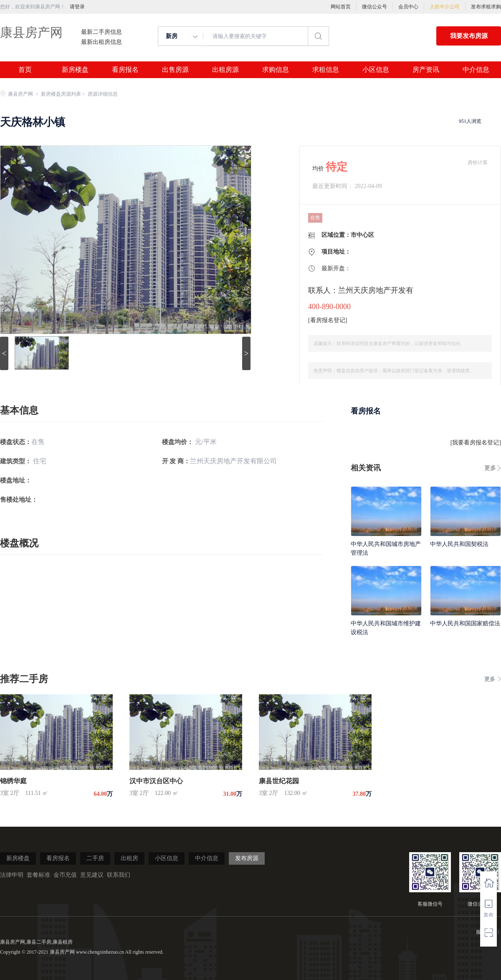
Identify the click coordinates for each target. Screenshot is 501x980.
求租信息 (326, 70)
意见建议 (92, 875)
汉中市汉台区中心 (156, 781)
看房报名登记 (328, 320)
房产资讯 (426, 70)
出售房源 (175, 70)
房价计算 (478, 162)
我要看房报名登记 (476, 443)
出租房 (129, 858)
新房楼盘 (75, 70)
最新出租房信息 (101, 42)
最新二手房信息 (101, 32)
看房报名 (125, 70)
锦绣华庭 (13, 781)
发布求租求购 (486, 7)
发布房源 (247, 858)
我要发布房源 (469, 36)
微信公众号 (374, 7)
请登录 (77, 7)
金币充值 (65, 875)
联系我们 (119, 875)
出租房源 (225, 70)
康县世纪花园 (279, 781)
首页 (25, 70)
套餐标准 (38, 875)
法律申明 (12, 875)
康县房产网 (31, 32)
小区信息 (376, 70)
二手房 (95, 858)
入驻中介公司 (445, 7)
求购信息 (276, 70)
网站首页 (341, 7)
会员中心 (408, 7)
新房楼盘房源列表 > (64, 94)
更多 (490, 468)
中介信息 (476, 70)
